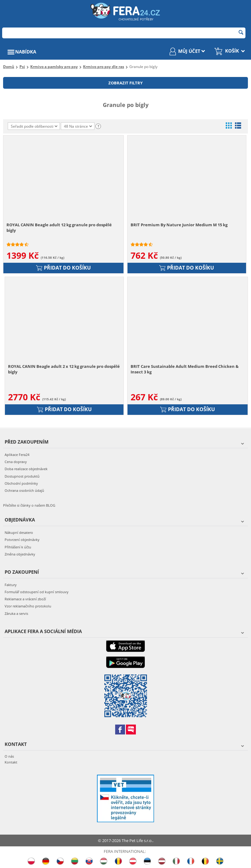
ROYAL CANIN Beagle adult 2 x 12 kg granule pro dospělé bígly (64, 369)
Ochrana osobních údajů (24, 490)
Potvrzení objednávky (22, 540)
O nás (9, 756)
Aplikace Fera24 (17, 455)
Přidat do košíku (63, 268)
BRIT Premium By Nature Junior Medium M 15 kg (179, 225)
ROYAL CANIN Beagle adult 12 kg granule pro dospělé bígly (59, 228)
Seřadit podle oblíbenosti (34, 126)
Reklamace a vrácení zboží (25, 599)
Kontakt (11, 762)
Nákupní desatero (19, 532)
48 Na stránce (78, 127)
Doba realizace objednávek (26, 469)
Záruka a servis (16, 613)
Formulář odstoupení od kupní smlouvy (37, 592)
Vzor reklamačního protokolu (28, 606)
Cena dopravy (16, 462)
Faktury (11, 585)
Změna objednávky (20, 554)
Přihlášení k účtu (18, 547)
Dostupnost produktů (22, 476)
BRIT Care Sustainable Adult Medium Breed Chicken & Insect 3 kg (185, 369)
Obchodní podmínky (21, 483)
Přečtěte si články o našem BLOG (29, 505)
